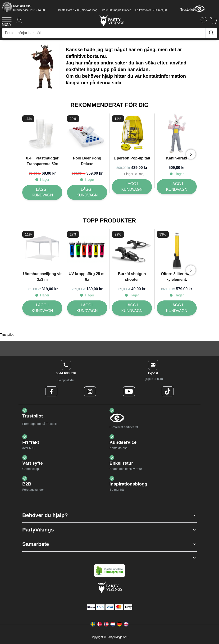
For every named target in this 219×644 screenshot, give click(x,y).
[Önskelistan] (204, 20)
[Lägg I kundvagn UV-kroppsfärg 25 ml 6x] (87, 308)
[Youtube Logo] (129, 391)
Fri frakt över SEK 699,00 (151, 10)
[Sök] (211, 33)
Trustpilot (187, 9)
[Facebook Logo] (51, 391)
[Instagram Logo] (90, 391)
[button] (109, 515)
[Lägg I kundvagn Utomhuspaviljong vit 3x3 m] (42, 308)
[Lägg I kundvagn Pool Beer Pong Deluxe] (87, 192)
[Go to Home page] (112, 20)
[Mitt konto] (19, 20)
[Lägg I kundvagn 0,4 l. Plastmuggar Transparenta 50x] (42, 192)
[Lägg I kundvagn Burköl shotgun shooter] (132, 308)
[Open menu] (7, 21)
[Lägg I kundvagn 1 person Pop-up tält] (132, 187)
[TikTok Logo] (168, 391)
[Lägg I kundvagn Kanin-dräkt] (177, 187)
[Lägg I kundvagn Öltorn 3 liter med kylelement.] (177, 308)
